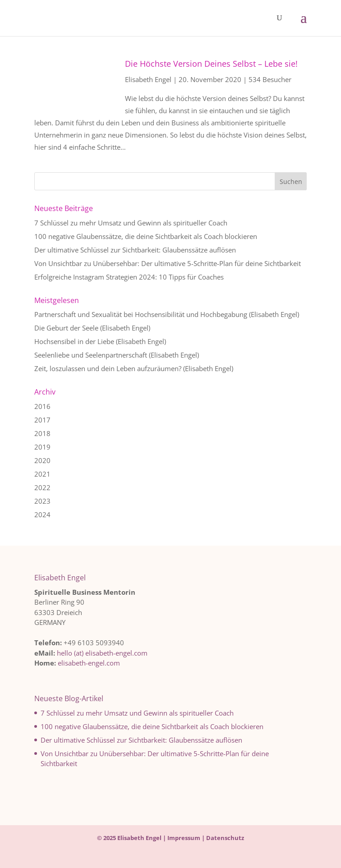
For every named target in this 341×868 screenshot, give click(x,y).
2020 (42, 460)
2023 (42, 501)
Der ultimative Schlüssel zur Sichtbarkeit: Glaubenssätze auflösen (135, 250)
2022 (42, 487)
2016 (42, 406)
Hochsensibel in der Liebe (74, 341)
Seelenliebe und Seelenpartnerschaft (91, 355)
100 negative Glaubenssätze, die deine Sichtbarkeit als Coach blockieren (146, 236)
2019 (42, 447)
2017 (42, 420)
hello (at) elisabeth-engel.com (102, 653)
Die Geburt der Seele (66, 328)
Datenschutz (225, 838)
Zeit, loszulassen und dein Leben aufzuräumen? (108, 368)
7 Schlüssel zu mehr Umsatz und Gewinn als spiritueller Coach (131, 223)
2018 (42, 433)
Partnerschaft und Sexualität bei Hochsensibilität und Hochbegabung (141, 314)
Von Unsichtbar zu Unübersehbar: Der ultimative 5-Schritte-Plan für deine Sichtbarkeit (168, 263)
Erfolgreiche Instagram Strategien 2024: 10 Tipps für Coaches (129, 277)
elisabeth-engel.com (89, 663)
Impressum (184, 838)
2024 (42, 514)
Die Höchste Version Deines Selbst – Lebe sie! (211, 64)
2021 (42, 474)
